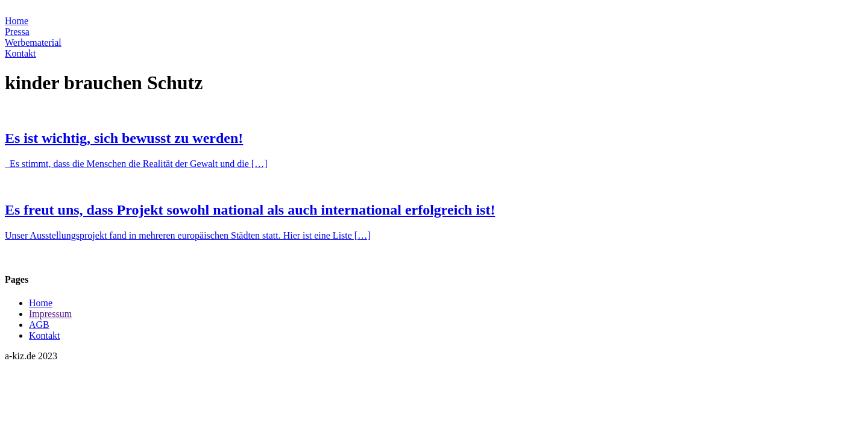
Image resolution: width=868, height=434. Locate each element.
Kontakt (20, 53)
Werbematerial (33, 42)
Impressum (50, 314)
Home (17, 21)
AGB (39, 325)
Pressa (17, 32)
